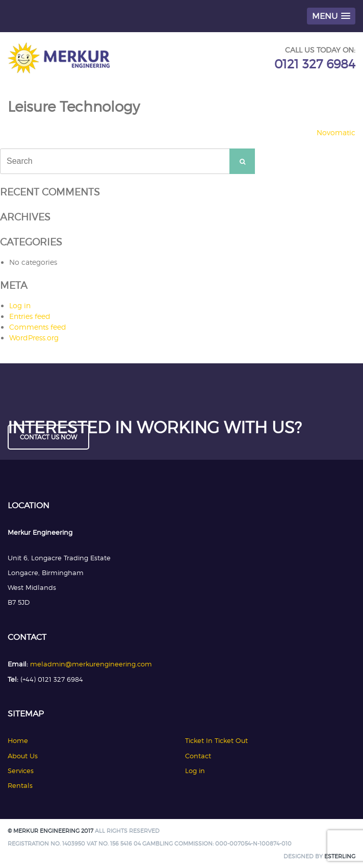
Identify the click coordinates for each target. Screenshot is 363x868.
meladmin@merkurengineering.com (91, 664)
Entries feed (30, 316)
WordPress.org (34, 338)
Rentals (20, 785)
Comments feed (38, 327)
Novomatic (336, 132)
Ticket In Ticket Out (216, 740)
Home (18, 740)
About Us (23, 756)
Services (21, 771)
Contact (198, 756)
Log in (20, 305)
